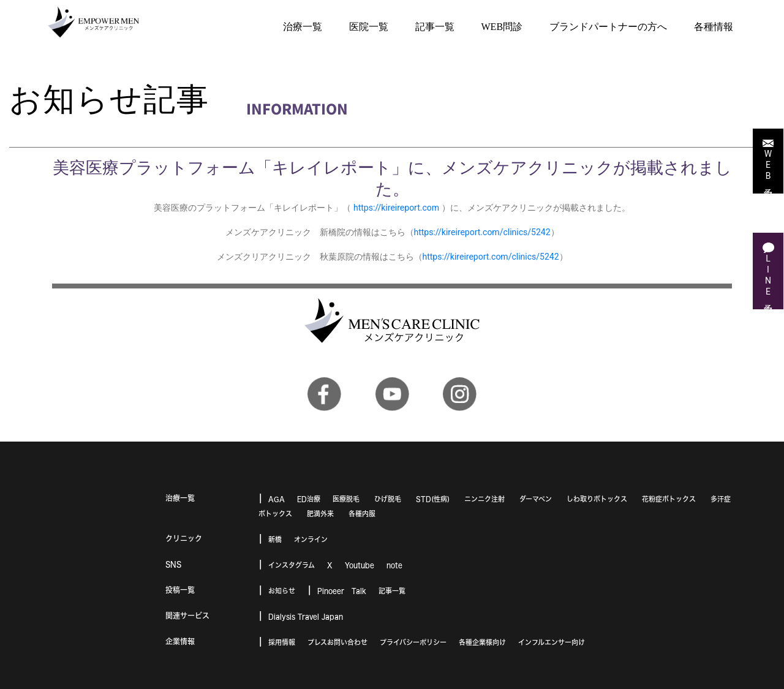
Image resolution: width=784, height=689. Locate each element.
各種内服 (362, 514)
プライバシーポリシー (413, 642)
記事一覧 (392, 591)
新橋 (275, 539)
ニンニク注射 (484, 499)
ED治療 (309, 499)
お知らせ (282, 591)
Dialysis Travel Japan (306, 616)
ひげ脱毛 (388, 499)
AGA (277, 499)
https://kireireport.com (396, 208)
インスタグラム (292, 565)
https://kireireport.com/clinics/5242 (482, 232)
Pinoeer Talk (342, 591)
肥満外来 (320, 514)
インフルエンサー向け (552, 642)
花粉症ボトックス (669, 499)
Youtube (360, 565)
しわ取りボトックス (597, 499)
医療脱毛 (346, 499)
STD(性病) (433, 499)
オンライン (311, 539)
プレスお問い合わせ (337, 642)
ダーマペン (536, 499)
